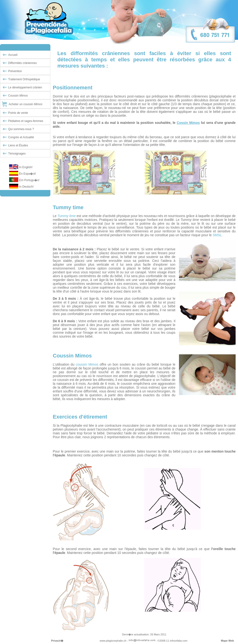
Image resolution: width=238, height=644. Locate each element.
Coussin (18, 96)
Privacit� (57, 641)
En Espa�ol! (28, 174)
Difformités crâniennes (22, 63)
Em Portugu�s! (29, 180)
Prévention (15, 71)
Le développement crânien (25, 87)
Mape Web (227, 641)
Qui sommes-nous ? (21, 129)
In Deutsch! (27, 187)
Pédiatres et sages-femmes (26, 121)
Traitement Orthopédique (24, 79)
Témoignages (17, 154)
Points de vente (18, 113)
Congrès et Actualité (21, 137)
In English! (26, 167)
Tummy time (66, 216)
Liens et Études (18, 145)
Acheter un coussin (26, 104)
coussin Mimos (87, 364)
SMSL (217, 235)
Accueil (13, 55)
